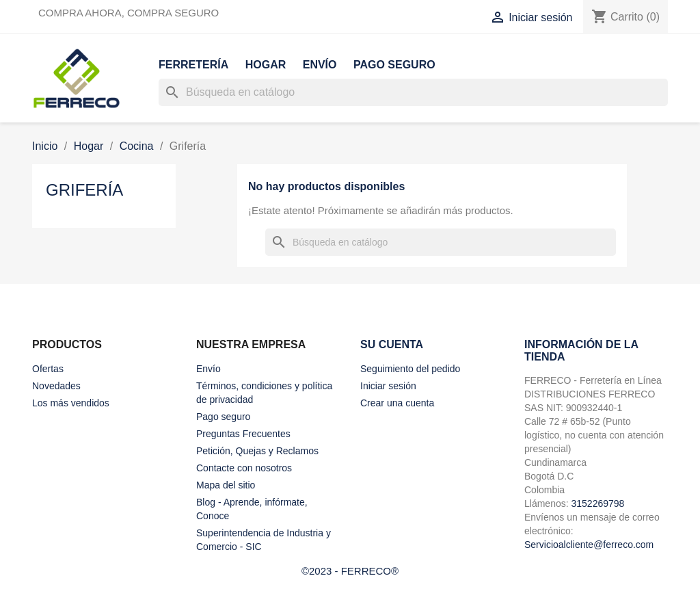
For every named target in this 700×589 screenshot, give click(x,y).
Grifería (84, 190)
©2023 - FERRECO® (350, 571)
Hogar (266, 65)
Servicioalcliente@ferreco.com (589, 545)
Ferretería (193, 65)
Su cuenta (392, 344)
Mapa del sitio (226, 485)
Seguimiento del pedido (410, 369)
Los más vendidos (71, 403)
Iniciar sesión (388, 386)
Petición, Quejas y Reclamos (257, 451)
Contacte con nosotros (244, 468)
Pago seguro (394, 65)
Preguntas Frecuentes (243, 434)
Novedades (56, 386)
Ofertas (48, 369)
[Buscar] (413, 92)
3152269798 (597, 503)
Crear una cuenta (397, 403)
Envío (320, 65)
